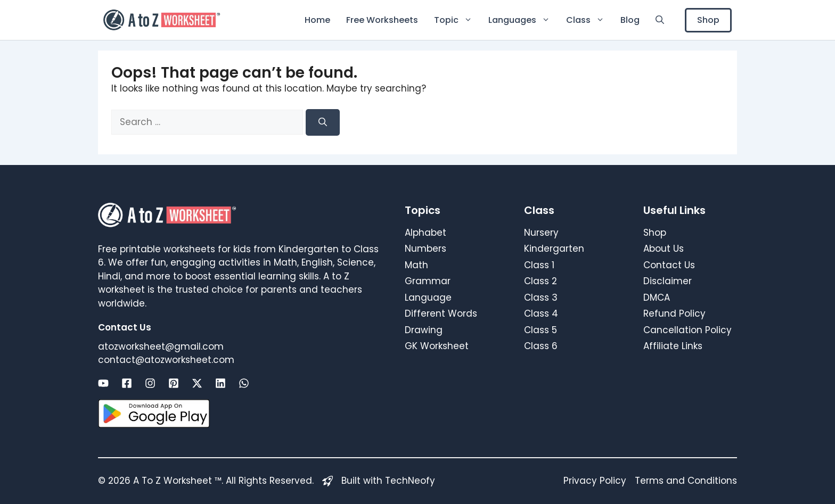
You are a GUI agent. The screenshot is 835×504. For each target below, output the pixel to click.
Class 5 (541, 330)
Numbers (425, 249)
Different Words (441, 313)
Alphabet (425, 233)
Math (416, 265)
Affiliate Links (673, 346)
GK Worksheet (437, 346)
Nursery (541, 233)
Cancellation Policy (687, 330)
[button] (660, 20)
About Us (664, 249)
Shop (708, 20)
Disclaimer (668, 281)
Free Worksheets (382, 20)
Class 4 (541, 313)
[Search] (323, 122)
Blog (630, 20)
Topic (457, 20)
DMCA (657, 298)
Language (428, 298)
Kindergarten (554, 249)
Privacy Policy (595, 481)
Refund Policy (674, 313)
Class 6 (541, 346)
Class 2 (541, 281)
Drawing (424, 330)
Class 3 (541, 298)
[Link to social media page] (103, 383)
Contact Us (669, 265)
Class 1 (539, 265)
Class (589, 20)
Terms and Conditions (686, 481)
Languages (523, 20)
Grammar (428, 281)
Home (317, 20)
